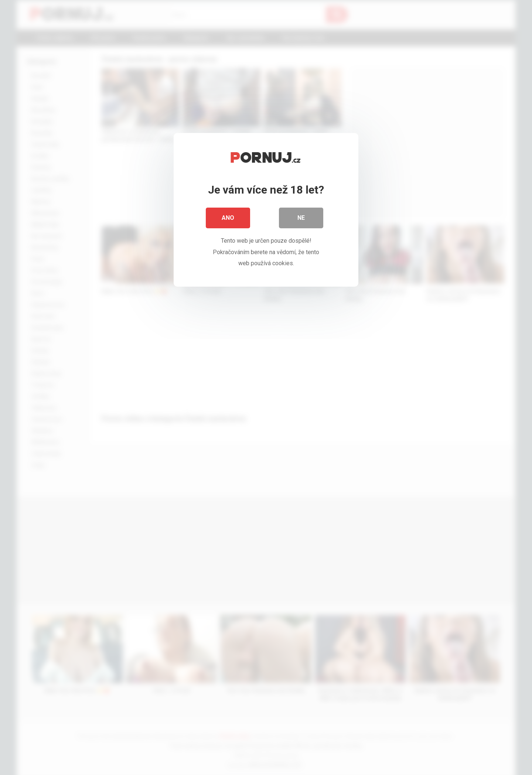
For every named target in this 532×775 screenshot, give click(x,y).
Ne (301, 218)
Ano (228, 218)
